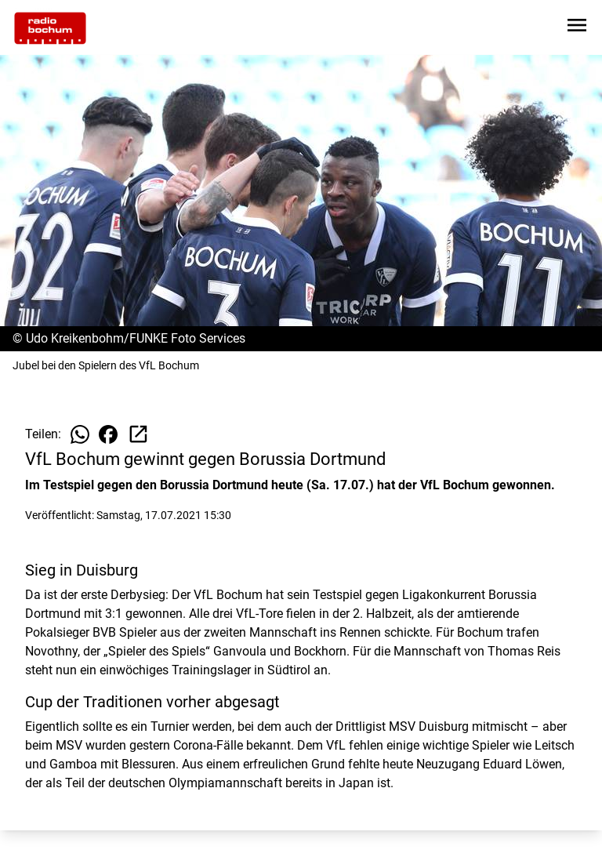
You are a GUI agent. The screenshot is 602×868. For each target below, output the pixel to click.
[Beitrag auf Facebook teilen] (108, 434)
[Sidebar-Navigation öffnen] (577, 28)
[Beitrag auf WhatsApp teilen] (80, 434)
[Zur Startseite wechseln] (50, 28)
